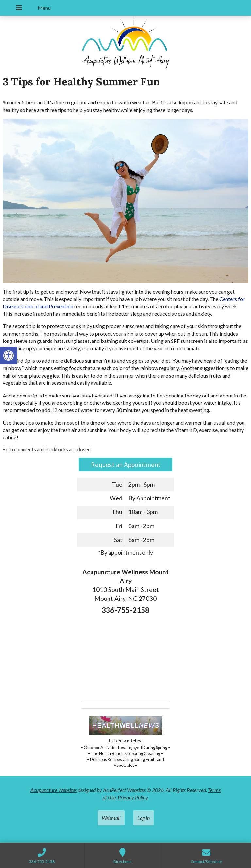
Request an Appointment (126, 464)
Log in (143, 818)
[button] (8, 356)
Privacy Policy (133, 797)
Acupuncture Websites (54, 790)
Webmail (111, 818)
